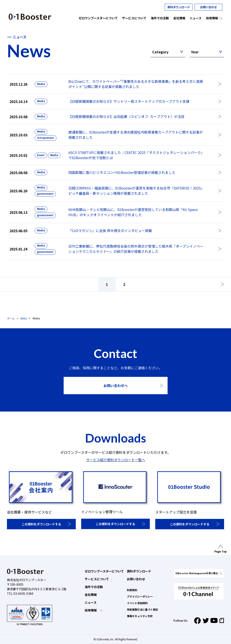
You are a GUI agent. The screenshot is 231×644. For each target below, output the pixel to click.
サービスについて (97, 579)
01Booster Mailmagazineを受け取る (199, 573)
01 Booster (30, 17)
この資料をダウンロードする (41, 524)
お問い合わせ (208, 7)
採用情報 (91, 610)
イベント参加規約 (137, 603)
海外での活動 (94, 587)
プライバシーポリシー (140, 596)
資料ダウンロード (179, 7)
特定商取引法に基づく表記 (142, 609)
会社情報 (91, 595)
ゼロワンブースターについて (104, 571)
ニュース (91, 602)
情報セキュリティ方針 (140, 616)
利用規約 (132, 590)
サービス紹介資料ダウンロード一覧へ (116, 460)
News (24, 318)
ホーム (11, 318)
